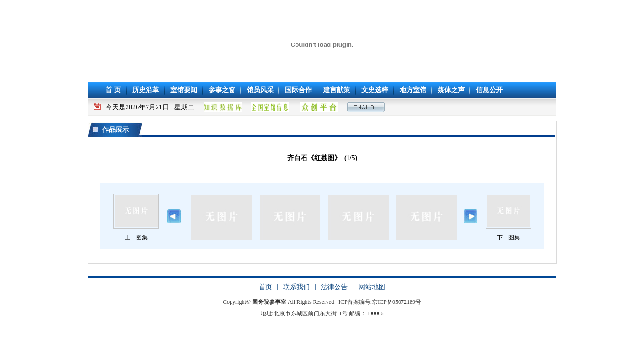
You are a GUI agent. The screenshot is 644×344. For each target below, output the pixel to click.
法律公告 (334, 287)
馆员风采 (260, 90)
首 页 (113, 90)
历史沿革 (146, 90)
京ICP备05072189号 (396, 302)
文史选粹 (375, 90)
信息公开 (489, 90)
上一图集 (136, 237)
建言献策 (337, 90)
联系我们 (296, 287)
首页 (265, 287)
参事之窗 (222, 90)
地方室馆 (413, 90)
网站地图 (372, 287)
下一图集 (508, 237)
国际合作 (298, 90)
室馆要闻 (184, 90)
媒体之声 (451, 90)
